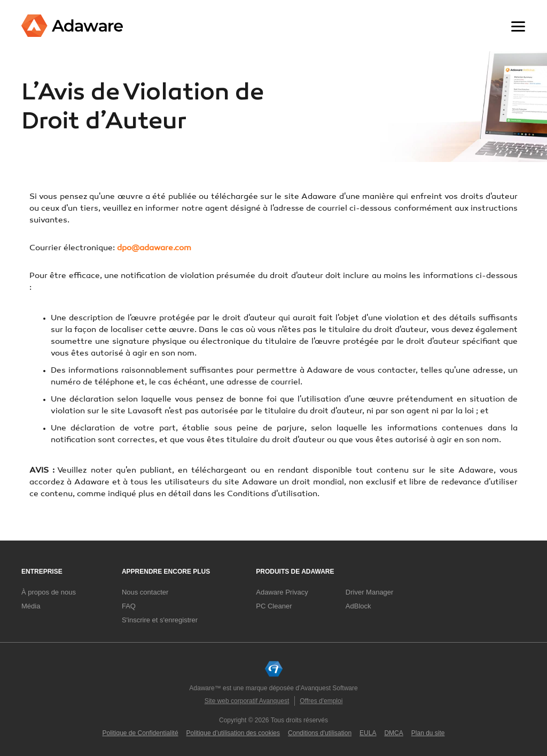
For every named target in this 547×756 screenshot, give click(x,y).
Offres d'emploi (321, 701)
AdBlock (358, 606)
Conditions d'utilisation (320, 733)
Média (31, 606)
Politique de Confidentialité (140, 733)
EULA (368, 733)
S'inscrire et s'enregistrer (160, 620)
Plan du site (428, 733)
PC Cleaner (274, 606)
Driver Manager (370, 592)
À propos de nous (49, 592)
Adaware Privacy (282, 592)
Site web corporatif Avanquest (247, 701)
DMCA (393, 733)
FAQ (129, 606)
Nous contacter (145, 592)
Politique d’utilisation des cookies (233, 733)
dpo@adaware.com (154, 248)
